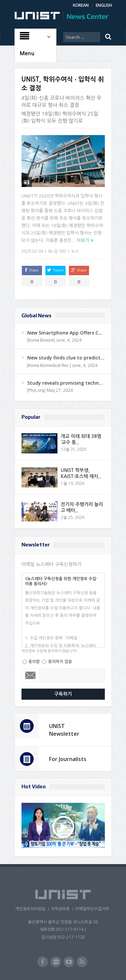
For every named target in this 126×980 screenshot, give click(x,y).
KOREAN (81, 5)
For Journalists (68, 759)
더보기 (83, 240)
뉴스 (75, 251)
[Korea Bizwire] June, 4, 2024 (54, 340)
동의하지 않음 (60, 662)
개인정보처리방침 (30, 909)
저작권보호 (60, 909)
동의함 (34, 662)
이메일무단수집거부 (92, 909)
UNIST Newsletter (64, 730)
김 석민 (60, 251)
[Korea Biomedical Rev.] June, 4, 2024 (62, 366)
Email (31, 675)
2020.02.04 (32, 251)
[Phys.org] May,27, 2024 (50, 390)
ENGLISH (104, 5)
